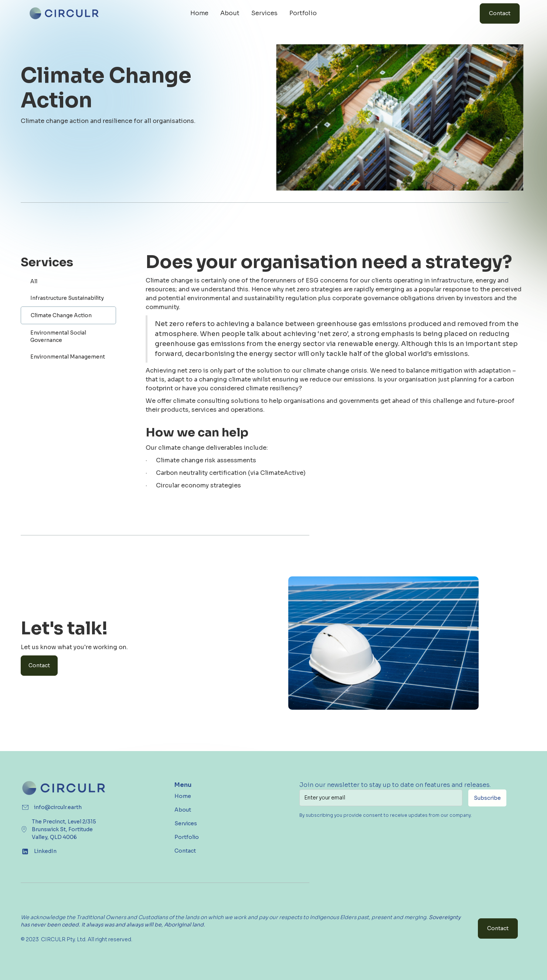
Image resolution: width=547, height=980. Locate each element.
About (230, 13)
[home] (64, 13)
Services (264, 13)
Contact (500, 13)
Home (199, 13)
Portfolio (303, 13)
